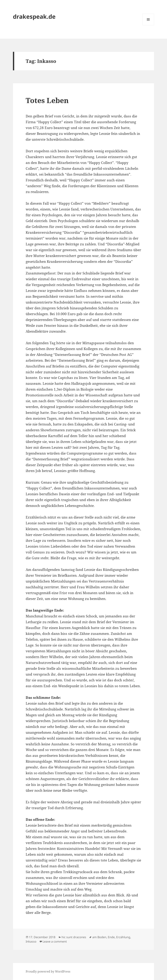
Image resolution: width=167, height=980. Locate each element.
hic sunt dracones (74, 937)
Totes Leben (47, 100)
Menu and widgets (148, 25)
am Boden (99, 937)
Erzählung (123, 937)
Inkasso (31, 941)
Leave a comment (55, 941)
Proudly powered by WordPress (48, 971)
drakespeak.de (34, 16)
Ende (111, 937)
